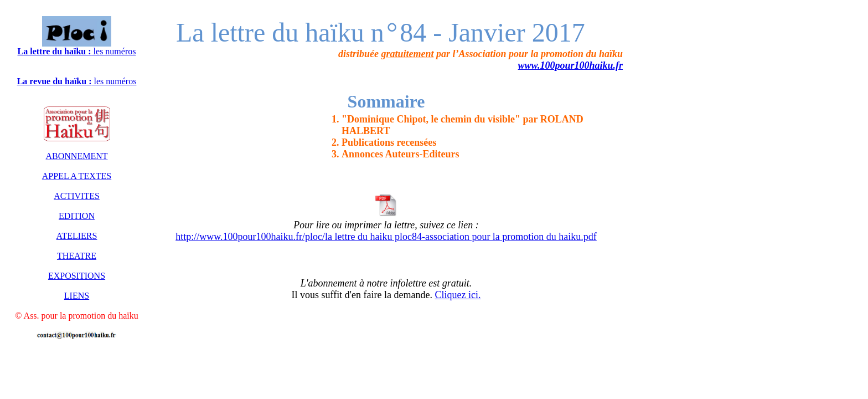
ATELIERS (77, 236)
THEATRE (77, 256)
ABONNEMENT (77, 156)
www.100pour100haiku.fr (570, 65)
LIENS (77, 296)
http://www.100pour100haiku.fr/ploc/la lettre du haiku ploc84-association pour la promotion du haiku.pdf (386, 237)
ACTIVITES (77, 196)
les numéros (77, 51)
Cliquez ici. (458, 295)
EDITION (77, 216)
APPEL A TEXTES (77, 176)
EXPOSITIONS (77, 276)
